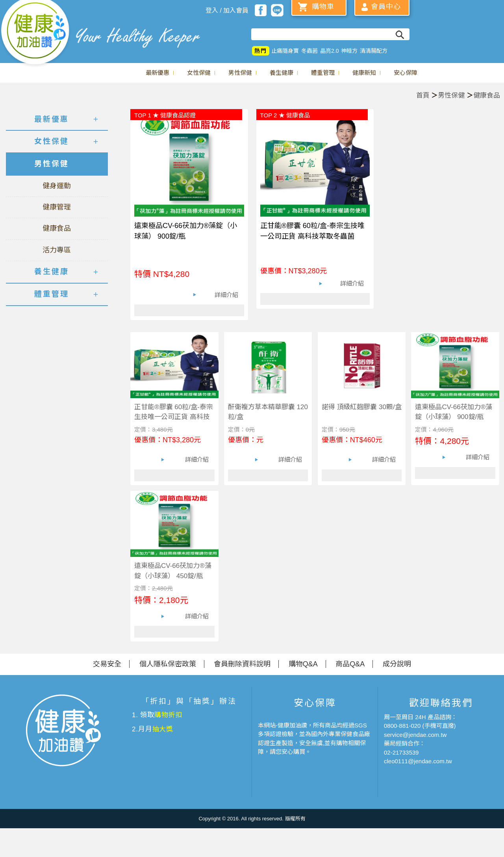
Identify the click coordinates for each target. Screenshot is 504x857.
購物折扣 (168, 715)
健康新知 (364, 73)
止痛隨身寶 (285, 51)
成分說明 (397, 664)
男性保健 (240, 73)
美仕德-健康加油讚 (35, 33)
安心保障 (406, 73)
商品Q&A (350, 664)
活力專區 (57, 250)
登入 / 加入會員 (227, 10)
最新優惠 (157, 73)
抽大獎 (163, 729)
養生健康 (282, 73)
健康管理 (57, 207)
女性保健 (199, 73)
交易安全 (107, 664)
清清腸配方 (374, 51)
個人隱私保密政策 (168, 664)
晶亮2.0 (329, 51)
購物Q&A (303, 664)
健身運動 (57, 186)
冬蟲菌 (309, 51)
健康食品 (487, 96)
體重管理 (323, 73)
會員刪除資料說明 (242, 664)
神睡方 (349, 51)
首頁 (423, 96)
